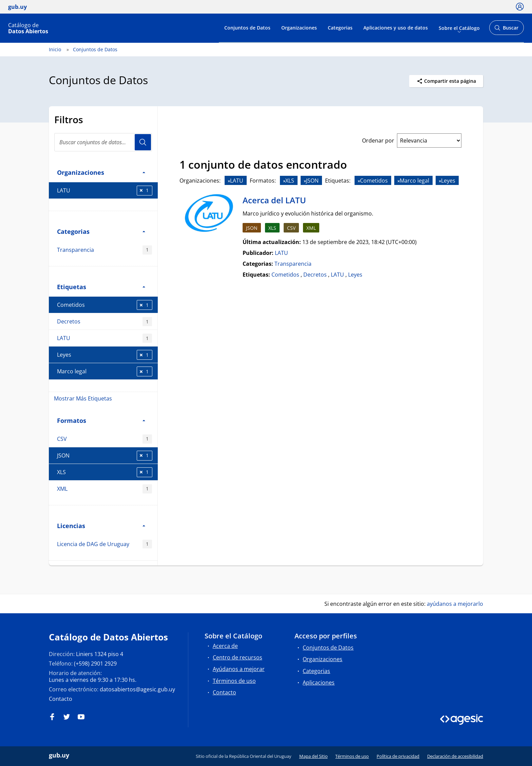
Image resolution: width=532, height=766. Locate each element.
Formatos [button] (101, 420)
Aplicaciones (319, 683)
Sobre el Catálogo (459, 28)
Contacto (61, 699)
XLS (105, 472)
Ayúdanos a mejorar (239, 669)
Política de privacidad (398, 756)
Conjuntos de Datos (247, 28)
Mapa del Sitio (313, 756)
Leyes (105, 355)
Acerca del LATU (274, 200)
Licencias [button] (101, 526)
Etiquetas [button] (101, 287)
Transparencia (104, 250)
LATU (105, 191)
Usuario (143, 142)
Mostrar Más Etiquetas (83, 398)
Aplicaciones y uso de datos (396, 28)
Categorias (340, 28)
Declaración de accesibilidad (455, 756)
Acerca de (225, 646)
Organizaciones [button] (101, 172)
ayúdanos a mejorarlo (455, 604)
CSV (104, 439)
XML (104, 489)
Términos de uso (234, 681)
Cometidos (105, 305)
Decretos (104, 322)
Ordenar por (378, 141)
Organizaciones (299, 28)
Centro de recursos (237, 657)
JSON (105, 456)
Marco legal (105, 371)
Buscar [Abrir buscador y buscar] (506, 30)
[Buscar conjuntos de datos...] (103, 142)
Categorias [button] (101, 231)
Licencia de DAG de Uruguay (104, 544)
